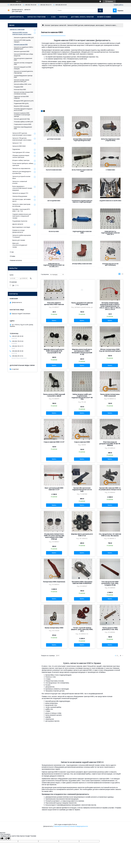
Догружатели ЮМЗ (54, 139)
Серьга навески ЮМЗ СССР (54, 442)
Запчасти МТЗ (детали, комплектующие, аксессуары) (22, 134)
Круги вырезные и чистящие (21, 227)
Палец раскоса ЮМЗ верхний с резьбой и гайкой (54, 395)
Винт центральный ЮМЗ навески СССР (54, 489)
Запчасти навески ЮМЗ (21, 45)
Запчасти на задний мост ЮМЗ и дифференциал (23, 48)
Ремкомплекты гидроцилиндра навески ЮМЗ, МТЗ (110, 233)
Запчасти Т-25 (17, 143)
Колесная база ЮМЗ (20, 90)
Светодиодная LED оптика (21, 152)
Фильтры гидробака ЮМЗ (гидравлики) (110, 140)
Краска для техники (19, 240)
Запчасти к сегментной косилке (20, 182)
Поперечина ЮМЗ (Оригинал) (54, 582)
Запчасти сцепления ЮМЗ (22, 51)
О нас (53, 17)
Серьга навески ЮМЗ (82, 442)
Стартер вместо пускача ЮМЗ (23, 124)
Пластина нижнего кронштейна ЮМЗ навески (54, 304)
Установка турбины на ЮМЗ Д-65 (23, 122)
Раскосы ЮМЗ (54, 232)
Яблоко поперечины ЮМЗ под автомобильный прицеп (110, 350)
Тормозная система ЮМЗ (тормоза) (21, 97)
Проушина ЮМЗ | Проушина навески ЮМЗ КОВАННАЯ (82, 583)
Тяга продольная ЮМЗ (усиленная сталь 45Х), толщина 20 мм (110, 583)
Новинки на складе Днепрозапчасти (18, 231)
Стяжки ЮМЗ (110, 170)
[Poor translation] (7, 838)
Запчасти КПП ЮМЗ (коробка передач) (22, 41)
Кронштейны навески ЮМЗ (82, 264)
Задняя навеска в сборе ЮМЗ (110, 201)
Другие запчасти (18, 224)
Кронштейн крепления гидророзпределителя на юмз (82, 490)
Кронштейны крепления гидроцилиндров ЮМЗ (82, 140)
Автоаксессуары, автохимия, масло (22, 200)
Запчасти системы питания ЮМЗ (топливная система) (23, 93)
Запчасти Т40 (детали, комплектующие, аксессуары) (22, 139)
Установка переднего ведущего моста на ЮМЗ (23, 110)
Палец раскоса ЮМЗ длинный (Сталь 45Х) (110, 629)
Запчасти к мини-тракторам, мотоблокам (21, 205)
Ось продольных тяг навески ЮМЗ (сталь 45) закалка (110, 535)
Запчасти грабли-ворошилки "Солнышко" (22, 236)
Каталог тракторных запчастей (55, 25)
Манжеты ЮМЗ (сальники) (21, 106)
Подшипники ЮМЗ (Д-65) (21, 103)
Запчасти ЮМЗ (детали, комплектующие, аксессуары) (86, 25)
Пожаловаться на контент (61, 826)
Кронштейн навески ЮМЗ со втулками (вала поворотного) (110, 489)
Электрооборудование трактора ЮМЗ (23, 76)
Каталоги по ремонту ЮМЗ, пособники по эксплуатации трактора (22, 115)
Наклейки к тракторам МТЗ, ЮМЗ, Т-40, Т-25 (21, 210)
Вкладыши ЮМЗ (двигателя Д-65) (24, 101)
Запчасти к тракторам (36, 17)
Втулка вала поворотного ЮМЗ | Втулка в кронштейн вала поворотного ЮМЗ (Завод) (54, 536)
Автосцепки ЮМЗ (54, 201)
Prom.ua (74, 824)
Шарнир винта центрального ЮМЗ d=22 (82, 535)
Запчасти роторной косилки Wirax (21, 177)
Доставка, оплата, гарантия (82, 17)
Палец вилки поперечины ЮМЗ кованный (110, 395)
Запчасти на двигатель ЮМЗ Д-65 (24, 38)
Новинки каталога (16, 260)
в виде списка (122, 274)
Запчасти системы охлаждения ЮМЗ (23, 64)
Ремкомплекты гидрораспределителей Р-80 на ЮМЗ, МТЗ (54, 265)
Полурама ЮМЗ (19, 87)
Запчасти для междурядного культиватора (22, 172)
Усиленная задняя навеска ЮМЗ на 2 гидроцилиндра (82, 201)
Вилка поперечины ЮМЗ (54, 628)
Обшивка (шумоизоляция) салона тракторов (21, 156)
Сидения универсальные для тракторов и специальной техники (22, 216)
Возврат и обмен (104, 17)
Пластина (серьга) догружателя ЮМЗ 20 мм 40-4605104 (110, 444)
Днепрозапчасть (17, 17)
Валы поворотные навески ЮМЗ (82, 171)
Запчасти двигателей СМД (22, 119)
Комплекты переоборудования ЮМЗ (23, 128)
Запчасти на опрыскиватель (21, 168)
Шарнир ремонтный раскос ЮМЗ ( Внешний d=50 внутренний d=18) (54, 351)
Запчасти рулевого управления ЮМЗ (23, 59)
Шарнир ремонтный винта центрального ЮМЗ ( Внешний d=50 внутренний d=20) (82, 352)
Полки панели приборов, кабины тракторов (23, 164)
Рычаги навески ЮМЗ (54, 170)
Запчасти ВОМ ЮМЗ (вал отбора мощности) (23, 55)
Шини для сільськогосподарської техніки (20, 245)
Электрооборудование (20, 196)
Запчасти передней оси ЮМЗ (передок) (22, 68)
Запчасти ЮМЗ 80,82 (19, 146)
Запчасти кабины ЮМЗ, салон (23, 84)
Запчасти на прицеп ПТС (20, 193)
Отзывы (12, 256)
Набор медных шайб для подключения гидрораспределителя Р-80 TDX (82, 397)
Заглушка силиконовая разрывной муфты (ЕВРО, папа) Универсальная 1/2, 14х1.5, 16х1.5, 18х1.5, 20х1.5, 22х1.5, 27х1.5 (110, 306)
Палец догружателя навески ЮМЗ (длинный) (82, 304)
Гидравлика (16, 149)
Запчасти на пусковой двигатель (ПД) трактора (23, 72)
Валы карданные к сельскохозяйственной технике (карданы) (22, 188)
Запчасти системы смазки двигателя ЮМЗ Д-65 (21, 81)
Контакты (63, 17)
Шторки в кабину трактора (21, 160)
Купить (54, 320)
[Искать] (100, 10)
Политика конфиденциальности (79, 826)
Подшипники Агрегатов (20, 221)
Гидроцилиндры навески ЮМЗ (82, 232)
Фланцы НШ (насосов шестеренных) (110, 264)
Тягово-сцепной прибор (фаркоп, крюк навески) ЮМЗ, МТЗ (82, 629)
